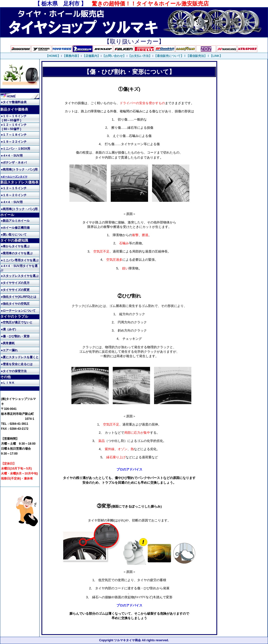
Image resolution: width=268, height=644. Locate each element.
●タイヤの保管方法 (14, 371)
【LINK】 (216, 56)
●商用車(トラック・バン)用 (19, 170)
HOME (8, 96)
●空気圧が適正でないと (17, 322)
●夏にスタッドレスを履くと (20, 357)
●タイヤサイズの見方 (15, 283)
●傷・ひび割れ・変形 (15, 336)
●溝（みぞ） (9, 329)
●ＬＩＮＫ (8, 383)
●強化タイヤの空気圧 (15, 304)
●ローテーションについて (18, 311)
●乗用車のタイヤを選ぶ (17, 253)
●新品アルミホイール (15, 221)
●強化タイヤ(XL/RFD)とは (19, 297)
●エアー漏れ (9, 350)
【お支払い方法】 (140, 56)
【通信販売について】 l (170, 56)
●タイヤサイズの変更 (15, 290)
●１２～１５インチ (14, 188)
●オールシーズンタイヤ (14, 177)
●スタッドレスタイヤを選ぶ (20, 276)
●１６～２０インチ (14, 195)
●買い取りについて (14, 235)
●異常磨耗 (8, 343)
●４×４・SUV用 (12, 156)
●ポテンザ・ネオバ (14, 163)
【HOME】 (53, 56)
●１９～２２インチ (14, 142)
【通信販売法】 (197, 56)
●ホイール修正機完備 (15, 228)
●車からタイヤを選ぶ (15, 246)
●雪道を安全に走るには (17, 364)
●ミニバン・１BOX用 (16, 149)
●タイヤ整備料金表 (14, 102)
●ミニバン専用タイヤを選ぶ (20, 260)
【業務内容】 (71, 56)
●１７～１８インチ (14, 135)
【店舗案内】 (91, 56)
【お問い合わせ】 (114, 56)
